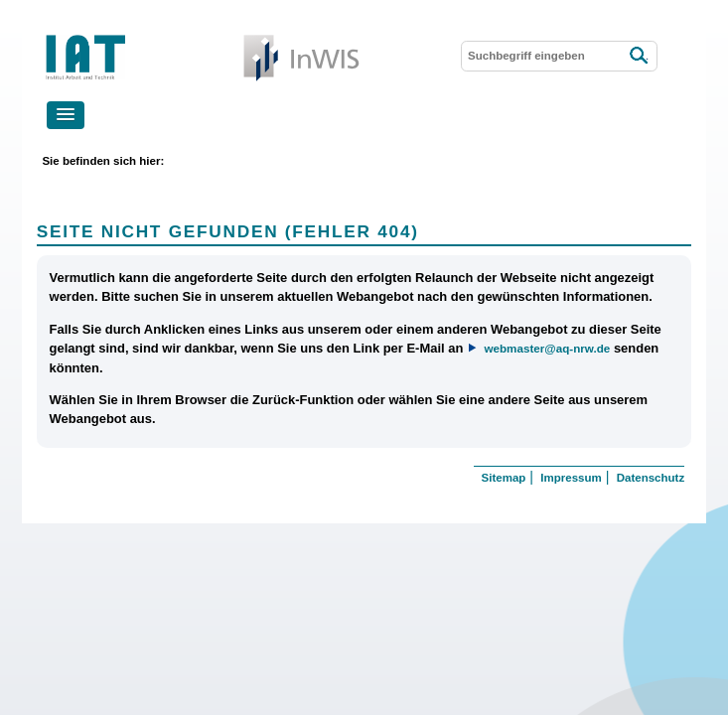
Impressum (571, 478)
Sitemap (504, 478)
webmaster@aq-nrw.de (547, 348)
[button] (66, 115)
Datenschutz (651, 478)
